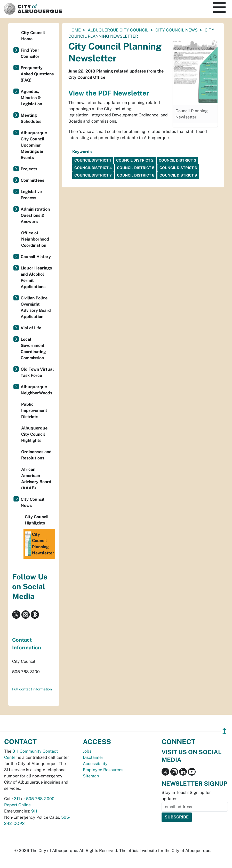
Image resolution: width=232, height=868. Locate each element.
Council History (36, 257)
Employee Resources (103, 770)
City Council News (177, 30)
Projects (29, 169)
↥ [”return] (224, 731)
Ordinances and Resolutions (36, 455)
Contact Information (27, 644)
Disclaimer (93, 757)
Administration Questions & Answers (35, 215)
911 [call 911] (34, 811)
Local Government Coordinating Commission (33, 349)
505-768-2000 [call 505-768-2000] (40, 799)
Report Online (17, 805)
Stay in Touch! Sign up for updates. (186, 796)
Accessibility (95, 764)
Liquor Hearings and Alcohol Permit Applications (36, 277)
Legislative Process (31, 195)
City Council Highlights (37, 520)
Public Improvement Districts (34, 411)
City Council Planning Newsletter (39, 544)
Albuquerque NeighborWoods (36, 390)
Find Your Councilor (30, 53)
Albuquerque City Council (118, 30)
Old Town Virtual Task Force (37, 372)
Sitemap (91, 776)
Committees (32, 180)
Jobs (87, 751)
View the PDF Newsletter (109, 93)
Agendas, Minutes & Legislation (31, 98)
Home (75, 30)
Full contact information (32, 689)
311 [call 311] (17, 799)
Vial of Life (31, 328)
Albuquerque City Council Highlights (34, 434)
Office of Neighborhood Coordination (35, 239)
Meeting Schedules (31, 118)
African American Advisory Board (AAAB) (36, 479)
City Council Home (33, 36)
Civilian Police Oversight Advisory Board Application (36, 307)
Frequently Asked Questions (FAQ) (37, 74)
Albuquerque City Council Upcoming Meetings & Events (34, 145)
